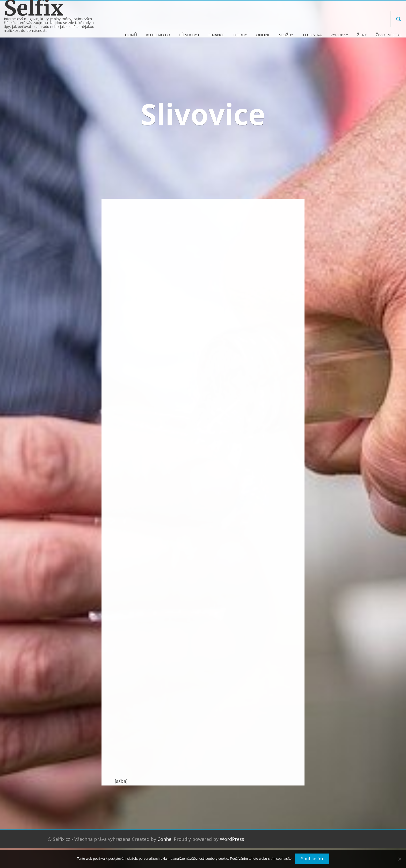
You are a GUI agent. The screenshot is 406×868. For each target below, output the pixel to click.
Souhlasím (312, 859)
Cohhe (164, 839)
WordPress (232, 839)
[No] (400, 861)
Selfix (34, 8)
